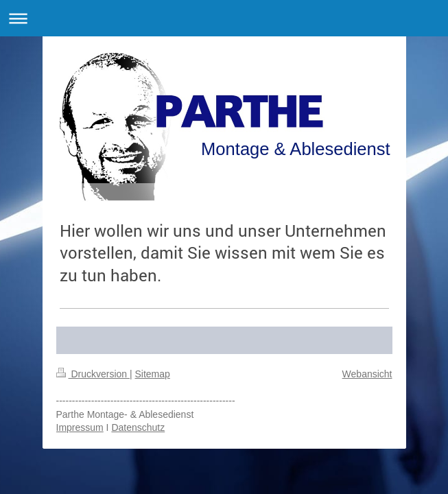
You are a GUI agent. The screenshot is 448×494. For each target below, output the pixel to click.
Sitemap (153, 374)
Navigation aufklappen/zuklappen (224, 18)
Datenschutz (138, 427)
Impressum (80, 427)
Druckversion (93, 374)
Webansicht (367, 374)
